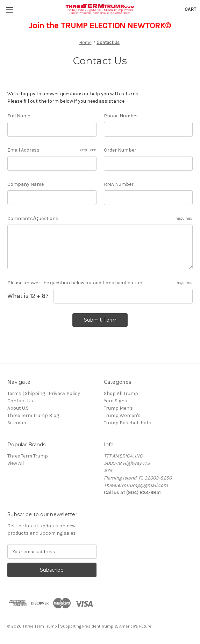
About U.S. (18, 408)
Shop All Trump (121, 393)
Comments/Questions (100, 219)
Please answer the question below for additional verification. (100, 283)
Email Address (52, 150)
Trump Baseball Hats (128, 423)
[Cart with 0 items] (190, 9)
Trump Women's (122, 415)
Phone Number (121, 116)
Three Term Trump (28, 456)
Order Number (120, 150)
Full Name (19, 116)
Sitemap (17, 423)
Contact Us (20, 401)
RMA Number (119, 184)
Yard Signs (116, 401)
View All (16, 463)
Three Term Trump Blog (33, 415)
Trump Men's (118, 408)
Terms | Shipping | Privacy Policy (44, 393)
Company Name (26, 184)
